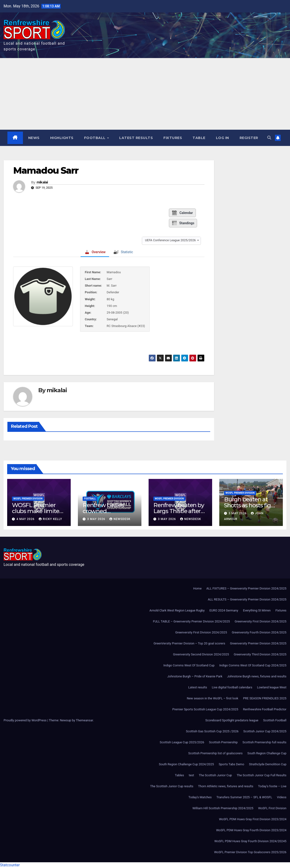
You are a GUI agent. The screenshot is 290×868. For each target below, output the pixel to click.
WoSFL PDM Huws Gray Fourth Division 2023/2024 (251, 830)
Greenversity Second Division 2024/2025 (201, 654)
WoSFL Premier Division (28, 499)
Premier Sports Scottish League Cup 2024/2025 (205, 709)
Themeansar (84, 720)
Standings (183, 223)
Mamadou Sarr (46, 170)
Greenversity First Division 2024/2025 (260, 621)
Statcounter (10, 865)
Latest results (136, 138)
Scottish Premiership (223, 742)
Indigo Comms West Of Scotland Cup (189, 665)
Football (95, 138)
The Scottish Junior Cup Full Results (262, 775)
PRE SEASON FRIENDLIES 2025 (265, 698)
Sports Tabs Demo (232, 764)
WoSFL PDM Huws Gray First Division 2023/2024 (253, 819)
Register (249, 138)
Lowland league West (272, 687)
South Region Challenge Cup (267, 753)
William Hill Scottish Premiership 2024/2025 (223, 808)
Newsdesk (120, 519)
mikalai (42, 182)
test (191, 775)
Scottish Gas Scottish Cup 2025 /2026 (212, 731)
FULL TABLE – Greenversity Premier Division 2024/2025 (191, 621)
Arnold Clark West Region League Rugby (177, 610)
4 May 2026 (26, 519)
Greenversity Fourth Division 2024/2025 (259, 632)
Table (199, 138)
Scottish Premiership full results (264, 742)
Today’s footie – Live (272, 786)
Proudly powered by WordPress (25, 720)
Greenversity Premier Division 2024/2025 (258, 643)
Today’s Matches (200, 797)
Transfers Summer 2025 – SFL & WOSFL (244, 797)
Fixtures (173, 138)
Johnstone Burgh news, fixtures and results (257, 676)
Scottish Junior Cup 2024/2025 (265, 731)
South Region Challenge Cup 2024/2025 (186, 764)
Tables (179, 775)
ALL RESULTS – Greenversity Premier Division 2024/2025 (247, 599)
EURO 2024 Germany (224, 610)
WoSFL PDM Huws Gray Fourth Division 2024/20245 (250, 841)
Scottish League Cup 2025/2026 (182, 742)
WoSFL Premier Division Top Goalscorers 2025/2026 (250, 852)
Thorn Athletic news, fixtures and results (226, 786)
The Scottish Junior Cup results (172, 786)
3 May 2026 (97, 519)
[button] (269, 138)
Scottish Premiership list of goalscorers (215, 753)
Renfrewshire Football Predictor (265, 709)
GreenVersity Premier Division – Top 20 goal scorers (189, 643)
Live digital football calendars (232, 687)
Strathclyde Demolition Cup (268, 764)
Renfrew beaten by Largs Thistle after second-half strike (179, 511)
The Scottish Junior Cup (215, 775)
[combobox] (171, 240)
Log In (223, 138)
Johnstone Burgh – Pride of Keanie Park (195, 676)
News (34, 138)
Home (197, 588)
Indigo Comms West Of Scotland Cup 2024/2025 (253, 665)
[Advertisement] (145, 94)
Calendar (182, 213)
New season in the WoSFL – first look (212, 698)
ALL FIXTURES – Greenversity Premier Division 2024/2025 (246, 588)
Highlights (62, 138)
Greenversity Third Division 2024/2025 (260, 654)
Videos (282, 797)
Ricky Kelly (50, 519)
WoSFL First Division (272, 808)
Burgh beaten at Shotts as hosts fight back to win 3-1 (250, 505)
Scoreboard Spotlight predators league (232, 720)
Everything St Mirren (257, 610)
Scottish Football (275, 720)
